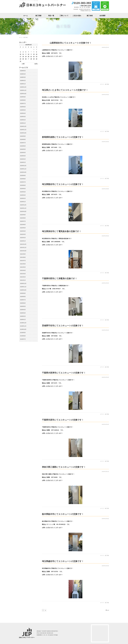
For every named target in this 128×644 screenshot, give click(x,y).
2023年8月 (23, 179)
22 (34, 56)
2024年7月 (23, 143)
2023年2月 (23, 198)
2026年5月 (23, 71)
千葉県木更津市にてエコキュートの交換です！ (64, 373)
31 (20, 61)
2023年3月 (23, 195)
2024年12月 (23, 126)
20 (28, 56)
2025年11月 (23, 90)
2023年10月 (23, 172)
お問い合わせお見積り (96, 6)
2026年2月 (23, 81)
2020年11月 (23, 287)
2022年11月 (23, 208)
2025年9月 (23, 97)
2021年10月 (23, 251)
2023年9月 (23, 175)
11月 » (36, 64)
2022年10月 (23, 211)
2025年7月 (23, 103)
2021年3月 (23, 274)
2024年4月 (23, 153)
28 (31, 59)
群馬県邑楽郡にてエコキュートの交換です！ (63, 137)
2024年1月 (23, 162)
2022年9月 (23, 215)
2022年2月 (23, 238)
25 (23, 59)
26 (26, 59)
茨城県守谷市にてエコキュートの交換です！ (63, 326)
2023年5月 (23, 189)
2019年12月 (23, 323)
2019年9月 (23, 333)
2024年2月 (23, 159)
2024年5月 (23, 149)
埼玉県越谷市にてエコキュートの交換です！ (63, 561)
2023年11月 (23, 169)
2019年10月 (23, 329)
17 (20, 56)
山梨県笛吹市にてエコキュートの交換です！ (71, 43)
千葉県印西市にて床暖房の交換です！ (60, 278)
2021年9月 (23, 254)
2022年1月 (23, 241)
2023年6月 (23, 185)
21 (31, 56)
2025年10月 (23, 94)
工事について (64, 16)
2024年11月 (23, 130)
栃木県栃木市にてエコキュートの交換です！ (63, 514)
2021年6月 (23, 264)
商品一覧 (51, 16)
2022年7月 (23, 221)
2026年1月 (23, 84)
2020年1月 (23, 320)
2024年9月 (23, 136)
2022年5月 (23, 228)
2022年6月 (23, 225)
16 (37, 54)
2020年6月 (23, 303)
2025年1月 (23, 123)
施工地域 (90, 16)
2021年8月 (23, 257)
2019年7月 (23, 339)
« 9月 (23, 64)
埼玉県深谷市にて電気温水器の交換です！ (62, 231)
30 (37, 59)
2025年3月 (23, 117)
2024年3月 (23, 156)
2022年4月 (23, 231)
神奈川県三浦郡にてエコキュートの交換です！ (64, 467)
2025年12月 (23, 87)
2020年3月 (23, 313)
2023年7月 (23, 182)
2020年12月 (23, 283)
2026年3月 (23, 77)
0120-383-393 (82, 3)
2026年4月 (23, 74)
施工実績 (38, 16)
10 (20, 54)
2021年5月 (23, 267)
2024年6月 (23, 146)
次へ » (107, 610)
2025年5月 (23, 110)
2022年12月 (23, 205)
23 (37, 56)
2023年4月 (23, 192)
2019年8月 (23, 336)
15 (34, 54)
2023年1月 (23, 202)
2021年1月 (23, 280)
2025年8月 (23, 100)
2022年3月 (23, 234)
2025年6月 (23, 107)
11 (23, 54)
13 (28, 54)
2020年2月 (23, 316)
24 (20, 59)
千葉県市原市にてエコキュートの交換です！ (63, 420)
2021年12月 (23, 244)
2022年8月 (23, 218)
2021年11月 (23, 247)
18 (23, 56)
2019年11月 (23, 326)
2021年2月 (23, 277)
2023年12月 (23, 166)
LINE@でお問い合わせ (105, 6)
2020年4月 (23, 310)
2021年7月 (23, 261)
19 (26, 56)
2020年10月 (23, 290)
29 (34, 59)
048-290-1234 (86, 6)
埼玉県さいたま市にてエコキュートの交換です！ (65, 90)
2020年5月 (23, 306)
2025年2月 (23, 120)
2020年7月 (23, 300)
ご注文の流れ (77, 16)
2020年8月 (23, 297)
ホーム (26, 16)
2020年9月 (23, 293)
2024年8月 (23, 139)
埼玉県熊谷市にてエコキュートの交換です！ (63, 184)
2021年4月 (23, 270)
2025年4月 (23, 113)
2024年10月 (23, 133)
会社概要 (102, 16)
